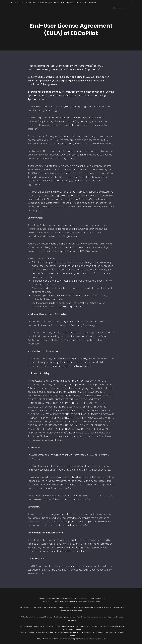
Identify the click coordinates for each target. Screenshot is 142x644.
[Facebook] (132, 2)
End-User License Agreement (91, 601)
